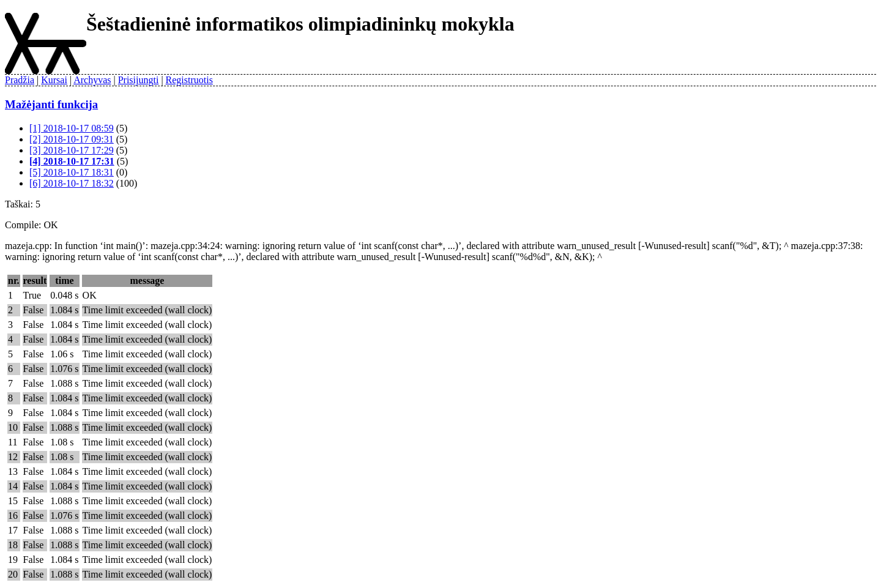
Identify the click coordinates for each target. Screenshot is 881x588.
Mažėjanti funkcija (51, 104)
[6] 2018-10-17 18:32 (72, 183)
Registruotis (189, 80)
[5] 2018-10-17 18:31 (72, 172)
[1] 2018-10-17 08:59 (72, 128)
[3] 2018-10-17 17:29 (72, 150)
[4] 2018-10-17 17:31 (72, 161)
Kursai (54, 80)
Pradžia (20, 80)
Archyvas (92, 80)
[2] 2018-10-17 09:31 (72, 139)
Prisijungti (139, 80)
